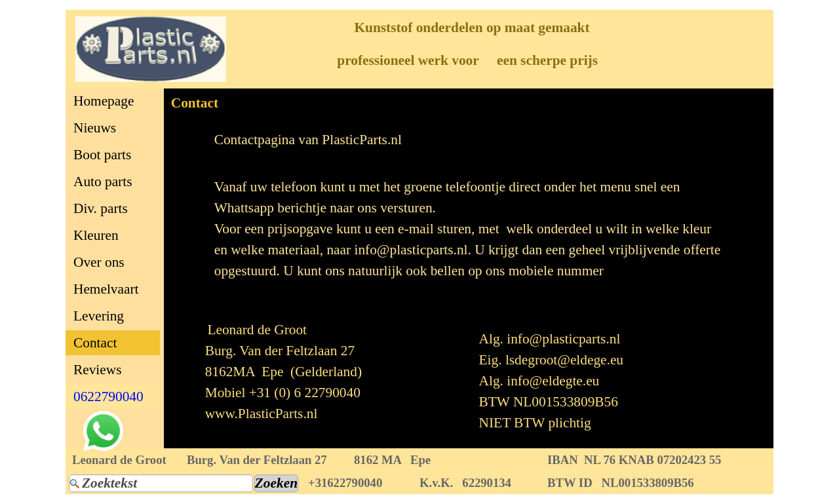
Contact (95, 343)
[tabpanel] (469, 140)
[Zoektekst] (161, 483)
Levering (99, 316)
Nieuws (95, 128)
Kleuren (96, 235)
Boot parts (102, 155)
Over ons (99, 262)
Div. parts (101, 208)
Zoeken (276, 483)
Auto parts (103, 182)
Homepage (104, 101)
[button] (103, 417)
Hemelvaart (106, 289)
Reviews (97, 370)
